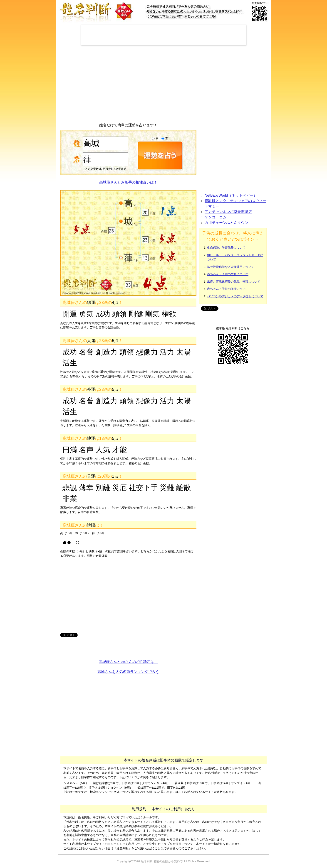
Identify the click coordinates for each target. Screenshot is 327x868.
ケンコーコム (216, 217)
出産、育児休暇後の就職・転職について (234, 282)
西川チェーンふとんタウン (226, 223)
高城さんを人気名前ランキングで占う (128, 672)
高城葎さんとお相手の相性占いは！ (128, 182)
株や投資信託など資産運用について (231, 267)
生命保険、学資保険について (226, 248)
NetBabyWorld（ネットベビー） (231, 195)
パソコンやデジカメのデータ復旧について (235, 296)
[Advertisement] (163, 35)
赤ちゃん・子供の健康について (228, 289)
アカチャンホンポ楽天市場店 (228, 212)
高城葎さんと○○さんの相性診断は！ (128, 662)
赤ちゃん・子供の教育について (228, 274)
